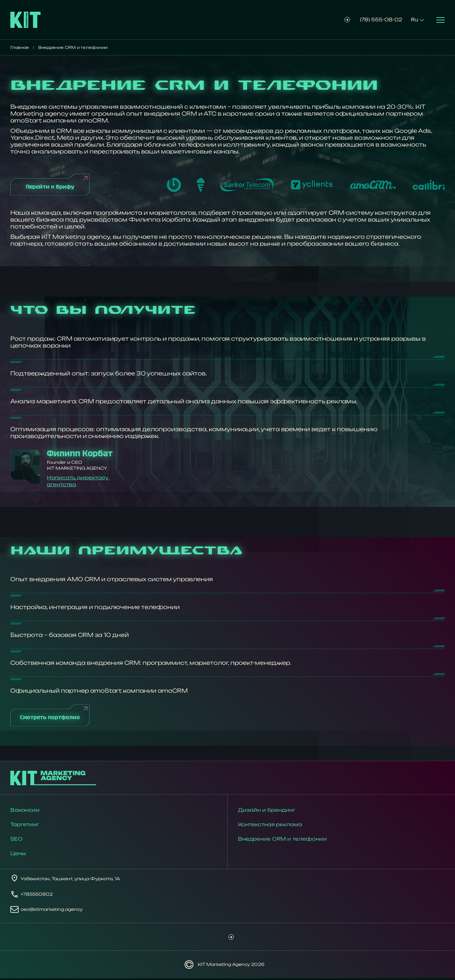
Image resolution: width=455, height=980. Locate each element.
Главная (19, 47)
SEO (16, 840)
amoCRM (93, 120)
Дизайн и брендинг (267, 812)
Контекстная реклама (270, 826)
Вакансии (25, 812)
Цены (18, 855)
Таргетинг (25, 826)
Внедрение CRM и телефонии (282, 840)
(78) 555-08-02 (381, 19)
